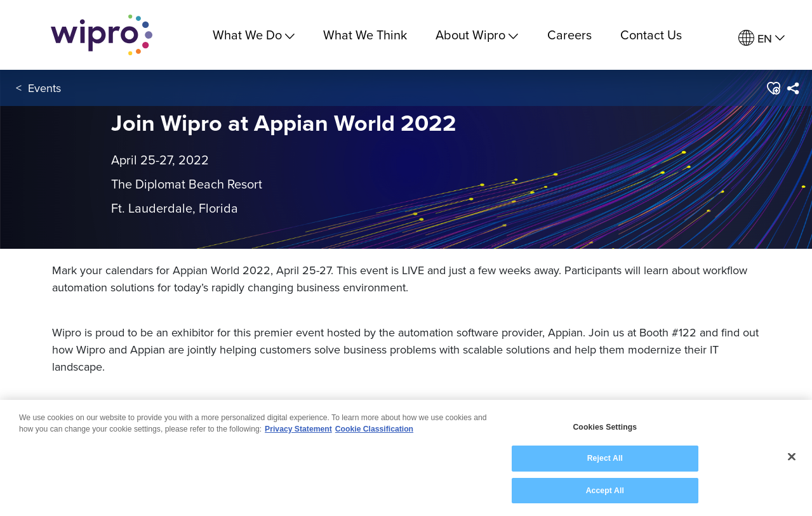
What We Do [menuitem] (254, 35)
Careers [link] (569, 35)
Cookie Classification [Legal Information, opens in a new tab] (374, 430)
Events (44, 88)
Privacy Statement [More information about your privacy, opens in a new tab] (298, 430)
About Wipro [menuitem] (477, 35)
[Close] (792, 459)
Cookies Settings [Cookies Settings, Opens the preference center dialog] (605, 428)
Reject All (605, 460)
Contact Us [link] (651, 35)
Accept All (605, 492)
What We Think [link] (365, 35)
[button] (773, 88)
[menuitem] (762, 38)
